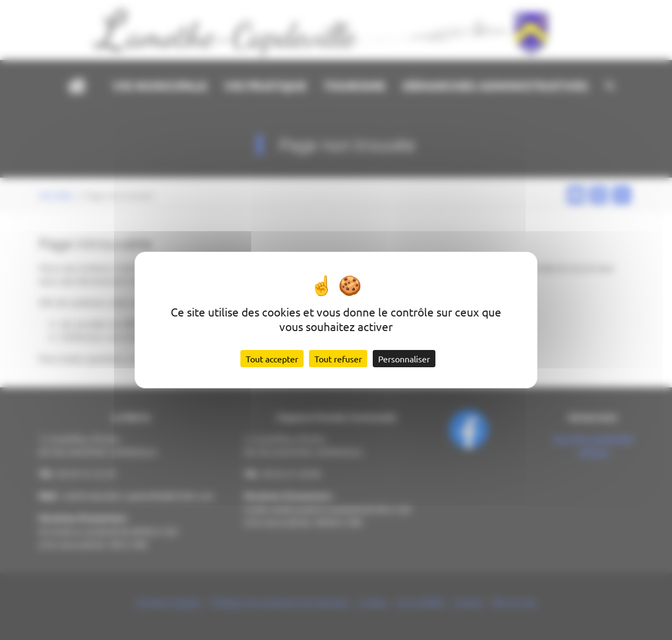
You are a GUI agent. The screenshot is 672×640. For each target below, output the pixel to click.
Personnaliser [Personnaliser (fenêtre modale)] (404, 359)
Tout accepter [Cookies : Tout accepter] (272, 359)
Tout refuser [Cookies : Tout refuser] (338, 359)
